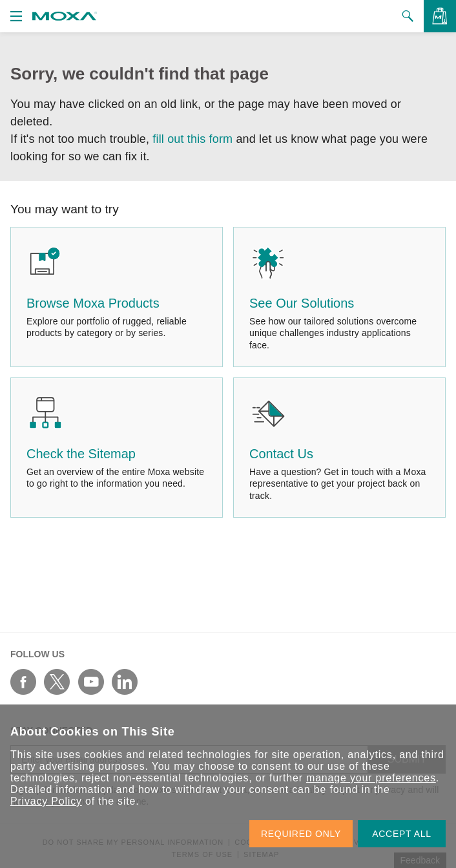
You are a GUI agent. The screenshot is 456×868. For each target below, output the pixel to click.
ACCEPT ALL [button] (402, 834)
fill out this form (192, 139)
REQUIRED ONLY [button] (301, 834)
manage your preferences (371, 778)
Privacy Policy (46, 801)
